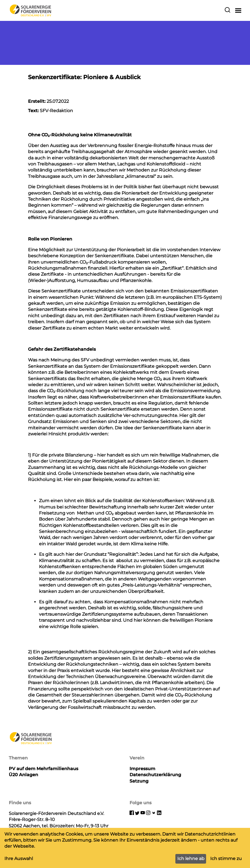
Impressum (142, 769)
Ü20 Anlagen (23, 775)
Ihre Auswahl (19, 859)
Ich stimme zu (226, 859)
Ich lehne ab (191, 859)
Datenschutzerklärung (155, 775)
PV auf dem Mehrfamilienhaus (43, 769)
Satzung (139, 781)
